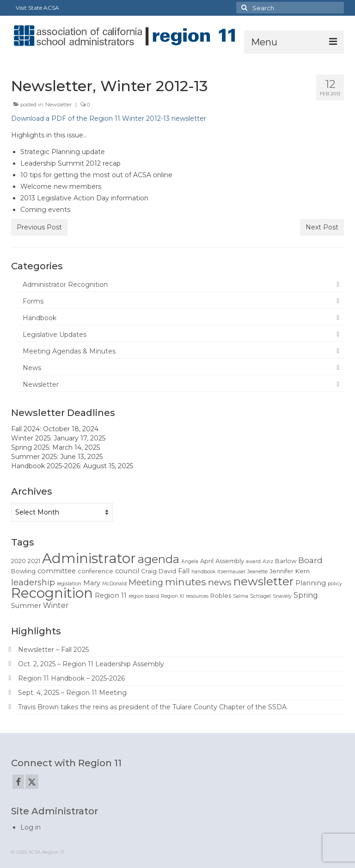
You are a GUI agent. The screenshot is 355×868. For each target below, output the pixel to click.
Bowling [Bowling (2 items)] (23, 571)
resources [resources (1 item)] (197, 596)
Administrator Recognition (65, 285)
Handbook (40, 318)
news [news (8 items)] (220, 582)
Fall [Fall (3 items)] (184, 571)
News (32, 368)
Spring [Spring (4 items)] (306, 595)
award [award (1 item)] (253, 561)
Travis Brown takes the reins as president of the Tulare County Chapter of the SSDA (152, 707)
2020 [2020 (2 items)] (18, 561)
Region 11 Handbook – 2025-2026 (71, 678)
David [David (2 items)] (167, 571)
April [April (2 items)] (207, 561)
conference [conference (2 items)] (95, 571)
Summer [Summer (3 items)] (26, 606)
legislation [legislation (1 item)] (69, 584)
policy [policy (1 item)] (335, 584)
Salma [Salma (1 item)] (241, 596)
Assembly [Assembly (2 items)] (230, 561)
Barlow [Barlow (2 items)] (286, 561)
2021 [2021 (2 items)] (34, 561)
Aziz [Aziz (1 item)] (268, 561)
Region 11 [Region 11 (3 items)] (111, 595)
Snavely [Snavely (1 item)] (282, 596)
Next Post (322, 227)
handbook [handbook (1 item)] (203, 572)
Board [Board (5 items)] (310, 560)
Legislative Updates (55, 335)
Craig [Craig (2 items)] (149, 571)
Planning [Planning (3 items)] (311, 583)
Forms (33, 301)
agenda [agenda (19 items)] (159, 559)
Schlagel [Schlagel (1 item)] (260, 596)
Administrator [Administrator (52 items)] (89, 558)
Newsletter (58, 105)
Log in (31, 827)
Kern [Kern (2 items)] (303, 571)
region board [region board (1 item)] (144, 596)
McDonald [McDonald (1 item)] (114, 584)
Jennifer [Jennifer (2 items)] (282, 571)
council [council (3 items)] (127, 571)
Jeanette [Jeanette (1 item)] (257, 572)
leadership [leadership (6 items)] (33, 582)
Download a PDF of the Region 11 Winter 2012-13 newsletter (109, 118)
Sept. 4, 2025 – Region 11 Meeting (72, 693)
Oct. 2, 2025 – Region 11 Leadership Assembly (91, 664)
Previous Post (39, 227)
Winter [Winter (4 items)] (56, 605)
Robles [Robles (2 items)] (221, 595)
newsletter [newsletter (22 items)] (263, 581)
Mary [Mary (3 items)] (92, 583)
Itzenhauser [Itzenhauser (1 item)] (231, 572)
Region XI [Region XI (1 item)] (172, 596)
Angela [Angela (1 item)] (190, 561)
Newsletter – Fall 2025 (53, 650)
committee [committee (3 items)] (57, 571)
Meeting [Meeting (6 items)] (146, 582)
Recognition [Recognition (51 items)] (52, 593)
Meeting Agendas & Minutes (69, 351)
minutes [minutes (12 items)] (186, 582)
